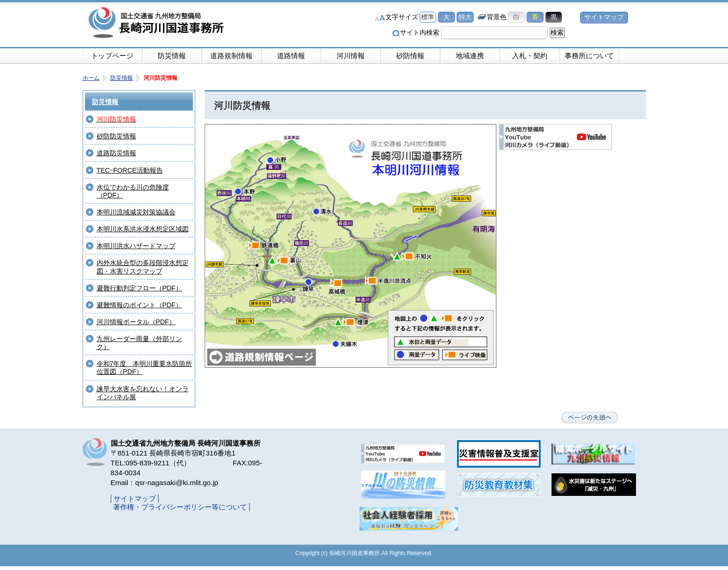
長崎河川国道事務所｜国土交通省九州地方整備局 (158, 23)
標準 (428, 17)
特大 (465, 17)
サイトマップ (604, 17)
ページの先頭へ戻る (590, 418)
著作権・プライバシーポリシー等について (180, 507)
